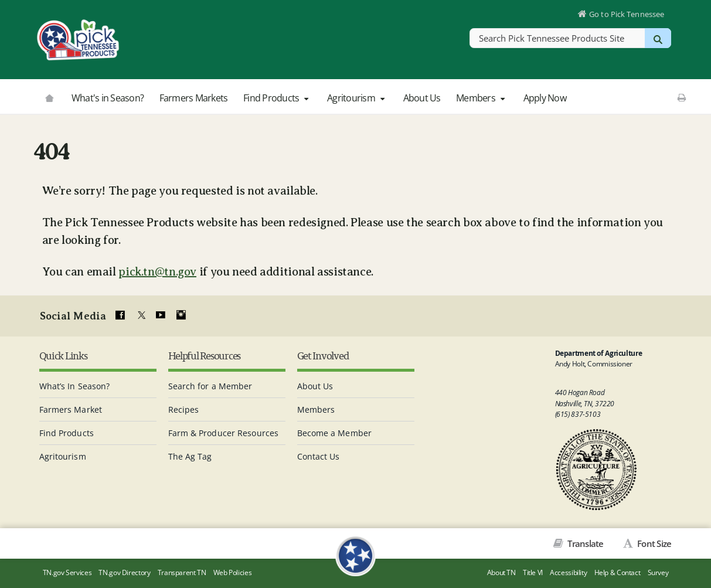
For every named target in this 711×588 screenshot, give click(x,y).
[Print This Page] (681, 97)
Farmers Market (71, 409)
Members (482, 98)
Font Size (654, 543)
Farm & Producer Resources (224, 433)
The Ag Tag (190, 456)
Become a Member (335, 433)
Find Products (277, 98)
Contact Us (319, 456)
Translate (585, 543)
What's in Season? (108, 98)
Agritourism (357, 98)
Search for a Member (210, 386)
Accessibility (568, 572)
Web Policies (233, 572)
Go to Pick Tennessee (627, 14)
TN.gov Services (67, 572)
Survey (658, 572)
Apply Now (545, 98)
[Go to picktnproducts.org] (49, 97)
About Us (422, 98)
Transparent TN (182, 572)
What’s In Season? (75, 386)
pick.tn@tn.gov (157, 272)
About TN (501, 572)
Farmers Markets (194, 98)
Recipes (184, 409)
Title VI (533, 572)
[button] (307, 98)
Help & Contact (618, 572)
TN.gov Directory (124, 572)
